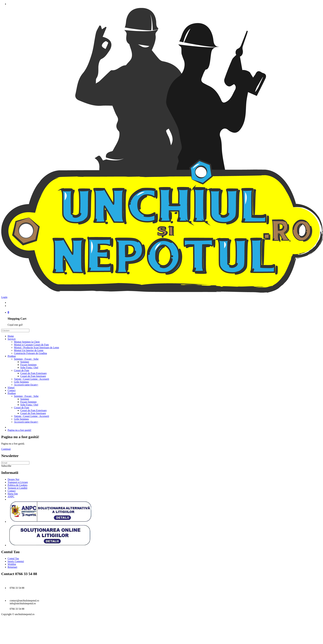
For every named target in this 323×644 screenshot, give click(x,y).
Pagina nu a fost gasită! (19, 430)
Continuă (6, 449)
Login (4, 297)
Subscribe (6, 466)
